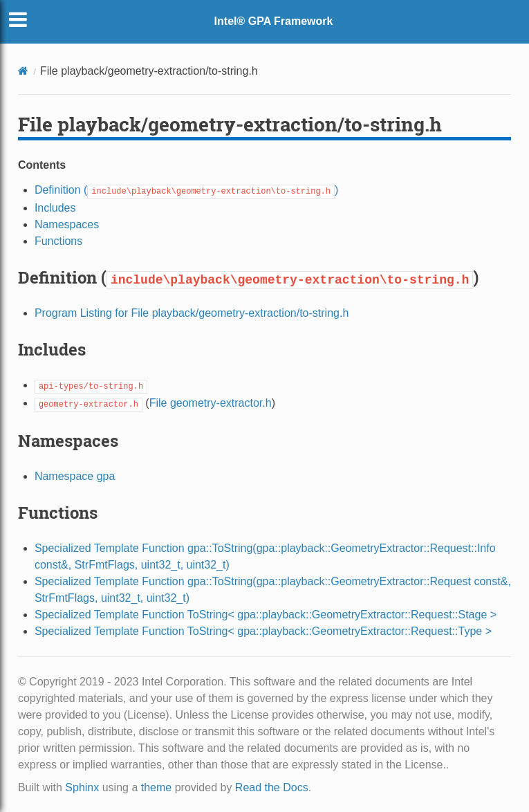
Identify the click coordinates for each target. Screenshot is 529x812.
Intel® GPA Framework (274, 21)
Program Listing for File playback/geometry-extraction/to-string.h (192, 313)
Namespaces (67, 224)
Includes (55, 208)
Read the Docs (272, 787)
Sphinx (82, 787)
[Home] (23, 71)
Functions (58, 241)
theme (156, 787)
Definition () (186, 190)
